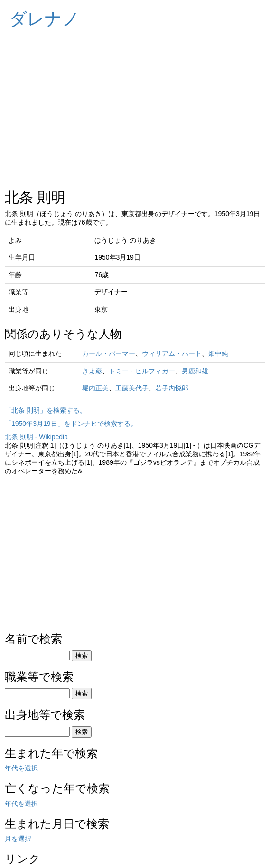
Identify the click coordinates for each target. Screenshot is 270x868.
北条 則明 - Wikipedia (36, 437)
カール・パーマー (109, 353)
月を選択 (18, 839)
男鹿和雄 (195, 371)
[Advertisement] (135, 104)
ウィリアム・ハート (172, 353)
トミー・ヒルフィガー (142, 371)
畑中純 (218, 353)
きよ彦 (92, 371)
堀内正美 (95, 388)
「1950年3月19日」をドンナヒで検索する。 (71, 424)
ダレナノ (45, 19)
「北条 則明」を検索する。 (46, 410)
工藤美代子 (132, 388)
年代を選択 (21, 768)
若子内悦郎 (172, 388)
